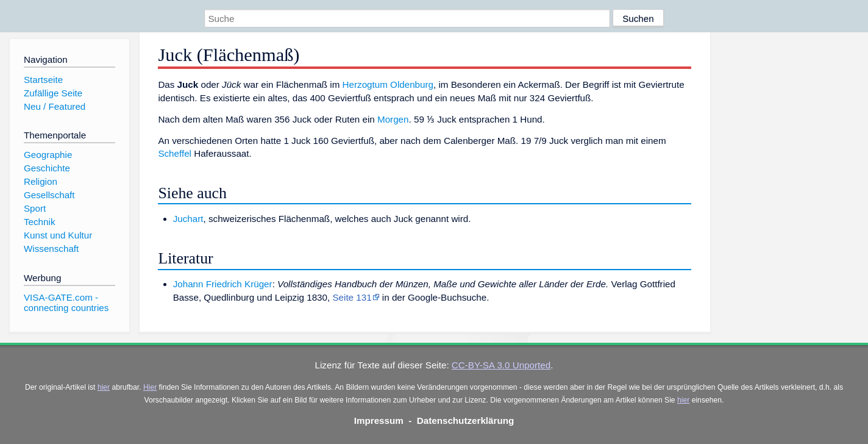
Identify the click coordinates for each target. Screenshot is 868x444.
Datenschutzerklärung (466, 421)
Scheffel (175, 153)
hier (104, 387)
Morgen (393, 119)
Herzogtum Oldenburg (388, 84)
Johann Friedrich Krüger (223, 284)
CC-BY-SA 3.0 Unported (501, 365)
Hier (150, 387)
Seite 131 (352, 297)
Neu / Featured (55, 106)
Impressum (379, 421)
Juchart (188, 219)
